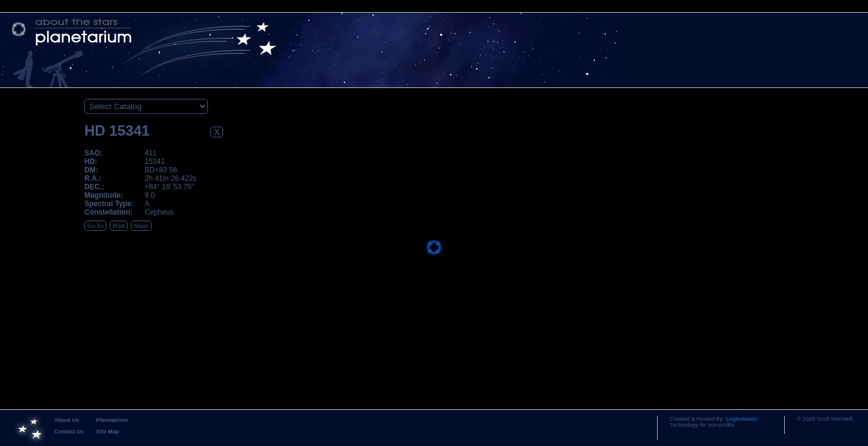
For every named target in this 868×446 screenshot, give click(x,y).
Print (119, 226)
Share (141, 226)
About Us (67, 420)
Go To (96, 226)
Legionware (741, 419)
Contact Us (69, 432)
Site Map (107, 432)
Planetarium (112, 420)
